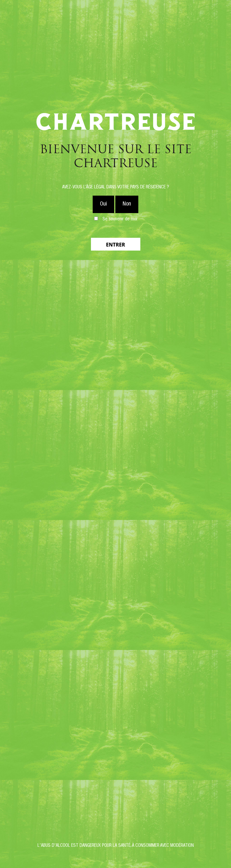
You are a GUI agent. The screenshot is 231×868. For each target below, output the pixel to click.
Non (127, 204)
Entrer (115, 245)
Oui (103, 204)
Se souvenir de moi (120, 219)
